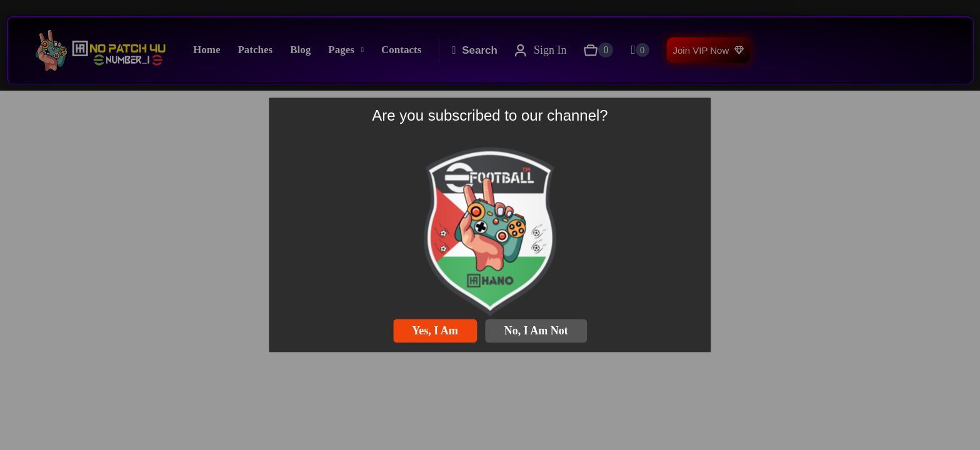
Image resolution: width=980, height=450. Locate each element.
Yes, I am (435, 331)
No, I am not (536, 331)
